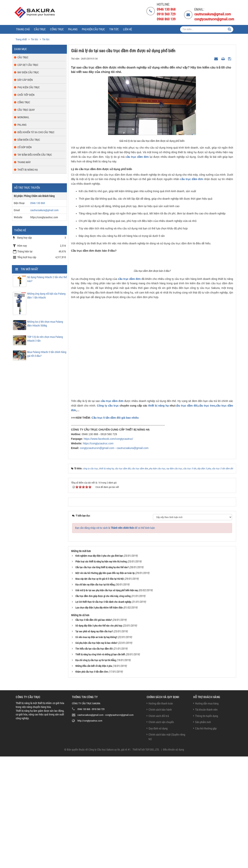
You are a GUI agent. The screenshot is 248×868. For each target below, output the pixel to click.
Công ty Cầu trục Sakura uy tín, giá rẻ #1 (109, 863)
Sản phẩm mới (203, 836)
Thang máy (24, 162)
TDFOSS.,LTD (152, 863)
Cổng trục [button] (57, 29)
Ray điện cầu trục (28, 72)
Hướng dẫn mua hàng (207, 817)
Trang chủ (23, 29)
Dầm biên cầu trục (29, 140)
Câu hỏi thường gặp (206, 842)
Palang (22, 125)
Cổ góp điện (25, 147)
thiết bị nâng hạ (159, 519)
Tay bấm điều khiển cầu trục (35, 155)
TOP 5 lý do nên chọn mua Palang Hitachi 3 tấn (45, 339)
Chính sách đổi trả (159, 830)
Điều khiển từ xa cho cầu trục (36, 132)
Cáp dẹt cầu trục (28, 65)
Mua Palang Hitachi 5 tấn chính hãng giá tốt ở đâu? (47, 354)
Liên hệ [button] (127, 29)
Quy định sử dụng (158, 842)
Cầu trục (23, 57)
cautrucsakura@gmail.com (133, 562)
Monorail (23, 117)
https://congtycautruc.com (98, 557)
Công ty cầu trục (108, 519)
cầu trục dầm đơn (137, 157)
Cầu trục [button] (40, 29)
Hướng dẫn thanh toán (161, 817)
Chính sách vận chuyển (161, 836)
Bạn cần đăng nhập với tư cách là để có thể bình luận (115, 642)
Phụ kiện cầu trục (29, 87)
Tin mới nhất (29, 269)
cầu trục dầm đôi (187, 519)
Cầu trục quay (26, 110)
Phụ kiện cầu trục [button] (93, 29)
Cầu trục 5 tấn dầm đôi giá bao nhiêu (115, 531)
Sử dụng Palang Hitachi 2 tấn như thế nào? (47, 279)
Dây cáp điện (25, 80)
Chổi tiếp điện (26, 95)
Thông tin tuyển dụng (207, 830)
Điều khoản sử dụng (173, 863)
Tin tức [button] (114, 29)
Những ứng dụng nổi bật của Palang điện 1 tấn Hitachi (46, 296)
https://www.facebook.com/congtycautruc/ (108, 552)
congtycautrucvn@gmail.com (97, 562)
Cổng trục (24, 102)
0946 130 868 (38, 203)
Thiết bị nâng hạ (28, 170)
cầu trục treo (207, 519)
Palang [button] (73, 29)
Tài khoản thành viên (206, 823)
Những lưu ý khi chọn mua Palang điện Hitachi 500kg (45, 324)
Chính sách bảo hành (160, 823)
